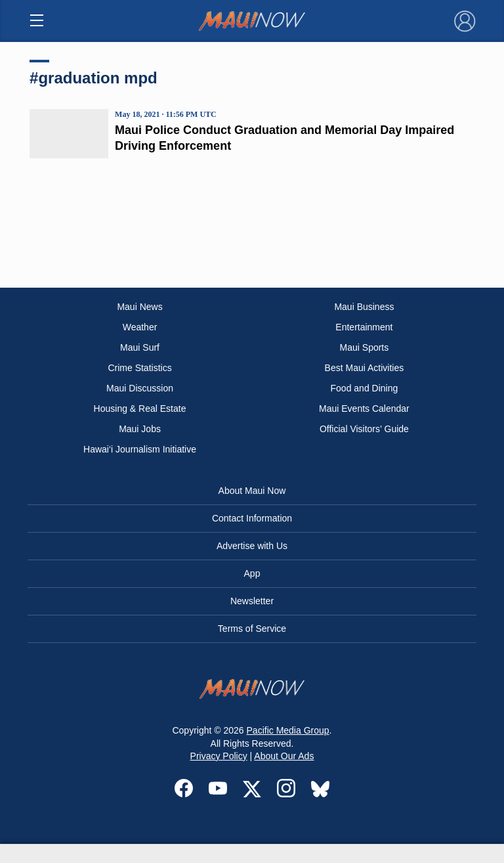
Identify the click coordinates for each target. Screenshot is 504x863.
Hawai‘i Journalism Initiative (140, 449)
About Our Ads (284, 756)
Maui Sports (365, 347)
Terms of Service (252, 629)
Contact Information (252, 518)
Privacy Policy (219, 756)
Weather (140, 327)
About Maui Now (252, 491)
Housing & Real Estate (140, 409)
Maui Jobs (140, 429)
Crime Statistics (139, 368)
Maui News (139, 307)
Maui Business (364, 307)
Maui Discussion (140, 388)
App (252, 573)
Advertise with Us (252, 546)
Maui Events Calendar (364, 409)
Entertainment (364, 327)
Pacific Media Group (288, 730)
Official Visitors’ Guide (364, 429)
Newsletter (252, 601)
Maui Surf (140, 347)
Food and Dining (365, 388)
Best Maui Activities (365, 368)
